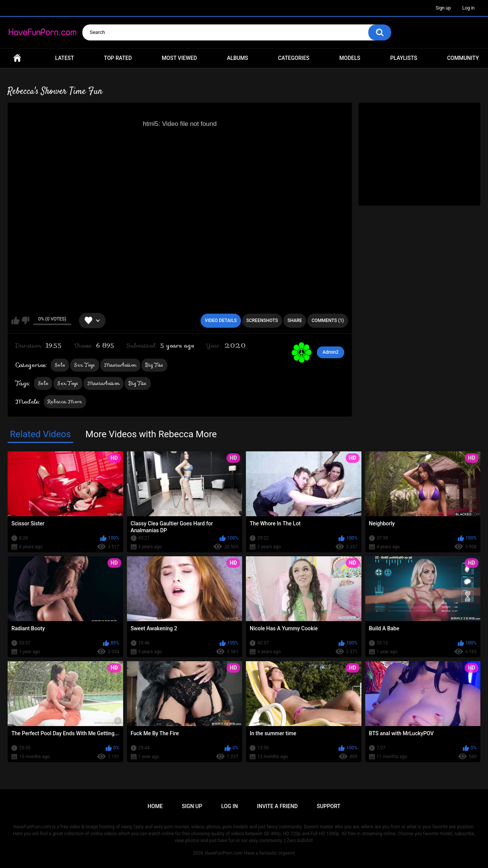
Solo (60, 365)
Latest (65, 58)
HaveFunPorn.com (224, 853)
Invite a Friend (277, 806)
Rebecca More (65, 402)
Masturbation (120, 365)
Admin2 (331, 352)
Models (350, 58)
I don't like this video (25, 320)
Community (463, 58)
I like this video (15, 320)
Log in (468, 8)
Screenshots (262, 320)
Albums (238, 58)
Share (295, 320)
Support (329, 806)
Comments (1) (328, 320)
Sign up (443, 8)
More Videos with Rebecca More (151, 434)
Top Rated (118, 58)
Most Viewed (179, 58)
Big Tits (154, 365)
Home (17, 58)
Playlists (404, 58)
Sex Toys (84, 365)
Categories (294, 58)
